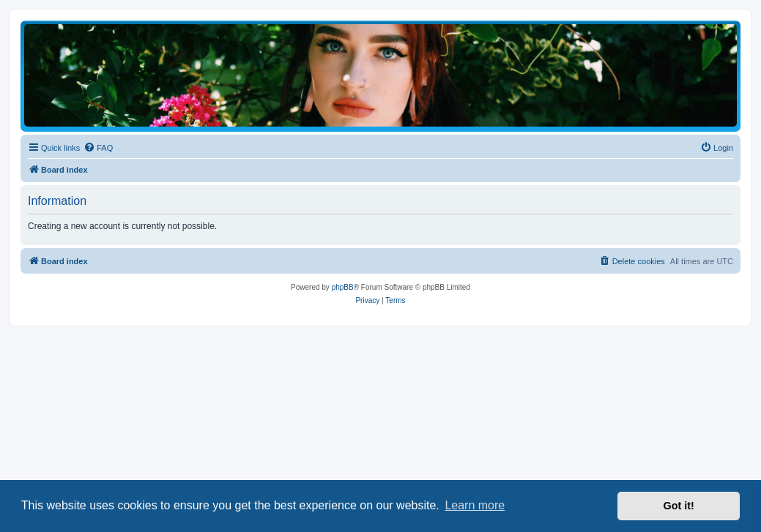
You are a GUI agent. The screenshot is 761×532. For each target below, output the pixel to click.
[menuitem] (98, 148)
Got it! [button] (679, 506)
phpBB (343, 287)
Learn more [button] (475, 505)
